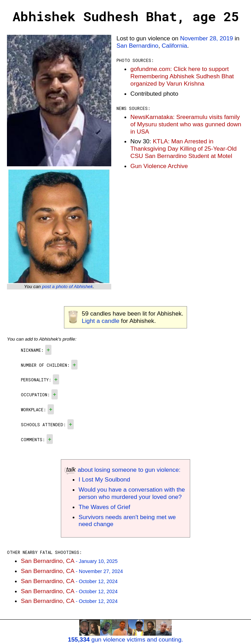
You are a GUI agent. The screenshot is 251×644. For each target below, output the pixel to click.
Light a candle (100, 321)
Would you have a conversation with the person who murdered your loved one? (132, 493)
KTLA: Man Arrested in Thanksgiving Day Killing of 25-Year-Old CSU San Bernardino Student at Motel (184, 149)
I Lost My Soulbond (104, 479)
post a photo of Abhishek (67, 287)
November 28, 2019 (207, 38)
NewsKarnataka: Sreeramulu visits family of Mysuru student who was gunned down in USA (186, 124)
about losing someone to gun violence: (123, 470)
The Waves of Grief (104, 507)
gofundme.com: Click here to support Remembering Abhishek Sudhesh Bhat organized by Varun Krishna (182, 76)
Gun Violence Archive (159, 166)
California (174, 46)
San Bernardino (137, 46)
